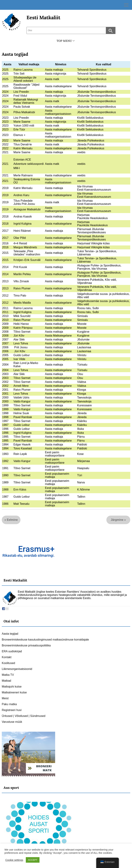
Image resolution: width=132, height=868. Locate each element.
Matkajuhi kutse (12, 687)
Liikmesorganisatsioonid (17, 669)
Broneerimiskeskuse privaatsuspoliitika (26, 645)
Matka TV (8, 675)
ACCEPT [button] (33, 860)
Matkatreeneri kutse (14, 692)
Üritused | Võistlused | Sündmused (24, 716)
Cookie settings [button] (14, 860)
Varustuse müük (12, 722)
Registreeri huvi (12, 710)
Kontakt (7, 657)
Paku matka (9, 704)
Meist (5, 698)
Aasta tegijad (15, 54)
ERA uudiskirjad (12, 651)
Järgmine (117, 520)
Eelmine (12, 520)
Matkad (6, 681)
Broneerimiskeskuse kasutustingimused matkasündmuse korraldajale (45, 640)
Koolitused (8, 663)
